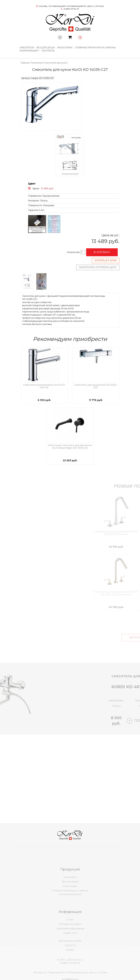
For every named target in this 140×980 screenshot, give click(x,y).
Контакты (48, 51)
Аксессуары (65, 48)
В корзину (102, 252)
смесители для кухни (56, 63)
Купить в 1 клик (106, 260)
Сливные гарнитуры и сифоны (95, 48)
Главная (25, 63)
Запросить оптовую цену (98, 267)
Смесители (27, 48)
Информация (28, 51)
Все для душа (46, 48)
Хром (36, 188)
